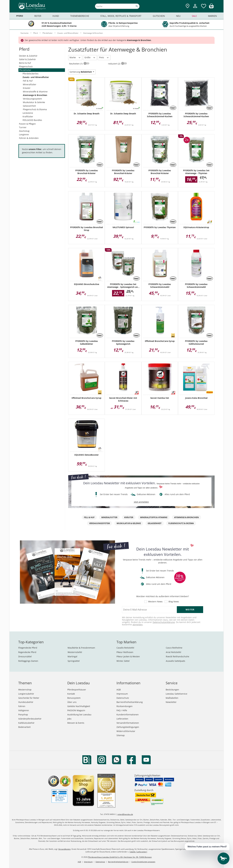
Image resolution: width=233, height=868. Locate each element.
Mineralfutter (30, 84)
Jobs (69, 719)
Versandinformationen (128, 723)
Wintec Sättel (123, 661)
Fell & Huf (28, 81)
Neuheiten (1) (76, 64)
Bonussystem (74, 698)
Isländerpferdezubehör (30, 719)
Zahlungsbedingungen (128, 727)
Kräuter (27, 88)
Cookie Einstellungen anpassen (143, 862)
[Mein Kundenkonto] (195, 8)
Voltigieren (24, 710)
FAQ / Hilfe (122, 710)
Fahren (22, 706)
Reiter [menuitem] (38, 16)
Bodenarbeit (24, 727)
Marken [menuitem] (212, 16)
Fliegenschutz (26, 66)
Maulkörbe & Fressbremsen (81, 648)
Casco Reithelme (174, 648)
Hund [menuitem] (56, 16)
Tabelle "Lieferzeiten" (138, 852)
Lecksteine (28, 113)
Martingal (72, 656)
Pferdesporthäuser (77, 690)
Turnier (23, 127)
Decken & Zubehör (28, 56)
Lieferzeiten (122, 719)
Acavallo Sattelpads (175, 661)
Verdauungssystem (32, 99)
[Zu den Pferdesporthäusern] (188, 6)
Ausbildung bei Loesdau (79, 715)
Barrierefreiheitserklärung (130, 702)
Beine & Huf (25, 63)
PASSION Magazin (76, 710)
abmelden (138, 625)
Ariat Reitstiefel (173, 652)
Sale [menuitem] (194, 16)
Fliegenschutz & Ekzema (35, 109)
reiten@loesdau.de (125, 814)
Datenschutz (123, 698)
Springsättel (74, 661)
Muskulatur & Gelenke (34, 102)
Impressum (122, 694)
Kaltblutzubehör (26, 723)
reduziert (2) (114, 64)
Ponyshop (23, 715)
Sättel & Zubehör (27, 59)
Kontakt (71, 694)
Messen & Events (76, 723)
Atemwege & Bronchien (35, 95)
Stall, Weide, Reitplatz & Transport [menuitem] (121, 16)
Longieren (24, 134)
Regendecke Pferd (27, 652)
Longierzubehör (26, 694)
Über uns (72, 702)
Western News (155, 602)
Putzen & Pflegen (27, 124)
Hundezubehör (26, 702)
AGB (119, 690)
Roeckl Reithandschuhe (177, 656)
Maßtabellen (172, 698)
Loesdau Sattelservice (176, 694)
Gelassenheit (29, 106)
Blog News (174, 602)
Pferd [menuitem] (20, 16)
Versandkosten (64, 849)
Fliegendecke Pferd (28, 648)
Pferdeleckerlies (31, 74)
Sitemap (121, 735)
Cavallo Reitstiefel (125, 648)
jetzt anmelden (141, 502)
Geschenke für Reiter (29, 698)
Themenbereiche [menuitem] (80, 16)
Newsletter (171, 702)
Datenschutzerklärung (164, 622)
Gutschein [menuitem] (159, 16)
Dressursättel (25, 656)
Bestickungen (172, 690)
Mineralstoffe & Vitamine (35, 92)
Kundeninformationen (128, 715)
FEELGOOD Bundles (32, 120)
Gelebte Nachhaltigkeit (79, 706)
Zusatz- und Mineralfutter (36, 77)
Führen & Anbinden (29, 138)
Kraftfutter (28, 117)
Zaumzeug (24, 131)
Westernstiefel (75, 652)
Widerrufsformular (126, 731)
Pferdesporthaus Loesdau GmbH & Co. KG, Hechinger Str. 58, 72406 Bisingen (120, 857)
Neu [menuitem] (178, 16)
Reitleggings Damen (28, 661)
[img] (211, 7)
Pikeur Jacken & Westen (128, 656)
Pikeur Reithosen (125, 652)
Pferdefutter (25, 70)
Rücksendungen (125, 706)
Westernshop (25, 690)
